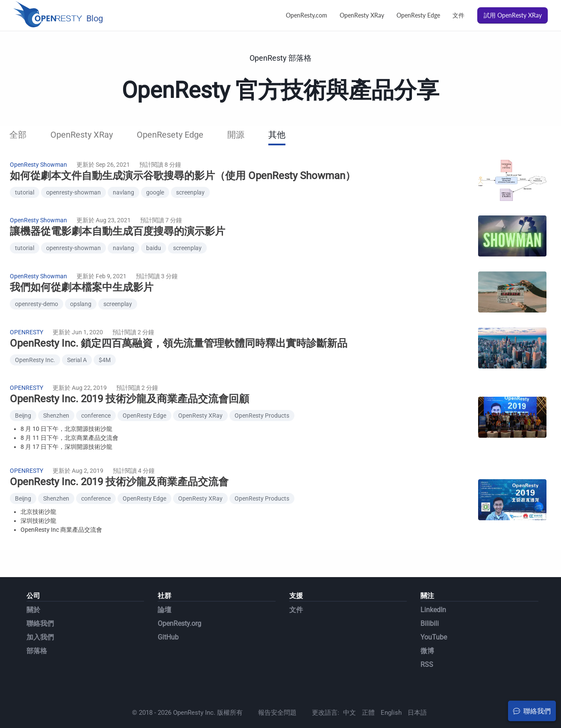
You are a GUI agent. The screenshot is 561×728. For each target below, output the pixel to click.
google (155, 191)
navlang (123, 191)
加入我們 (40, 620)
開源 (236, 135)
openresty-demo (37, 297)
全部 (18, 135)
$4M (105, 350)
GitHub (168, 620)
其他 (277, 135)
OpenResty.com (307, 15)
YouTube (434, 620)
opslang (81, 297)
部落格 (37, 634)
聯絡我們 (40, 606)
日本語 (417, 696)
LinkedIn (433, 593)
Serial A (77, 350)
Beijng (23, 403)
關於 (33, 593)
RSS (427, 647)
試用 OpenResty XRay (513, 15)
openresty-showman (73, 191)
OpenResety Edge (170, 135)
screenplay (190, 191)
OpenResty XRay (362, 15)
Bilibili (430, 606)
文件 (458, 15)
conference (96, 403)
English (391, 696)
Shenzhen (56, 403)
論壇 (164, 593)
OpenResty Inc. (35, 350)
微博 (427, 634)
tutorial (25, 191)
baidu (154, 244)
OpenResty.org (179, 606)
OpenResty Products (262, 403)
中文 (350, 696)
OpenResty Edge (418, 15)
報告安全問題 (277, 696)
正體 (368, 696)
